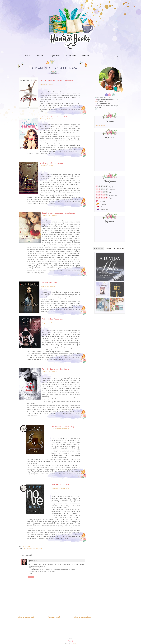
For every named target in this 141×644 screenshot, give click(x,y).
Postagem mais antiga (82, 617)
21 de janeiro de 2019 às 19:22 (78, 561)
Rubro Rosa (33, 561)
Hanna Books (100, 126)
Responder (31, 577)
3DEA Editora (27, 549)
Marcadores (120, 248)
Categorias (71, 56)
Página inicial (54, 617)
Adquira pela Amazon (47, 84)
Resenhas (39, 56)
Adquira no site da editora (60, 429)
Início (27, 56)
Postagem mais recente (26, 617)
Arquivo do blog (110, 248)
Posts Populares (99, 248)
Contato (86, 56)
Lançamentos (55, 56)
